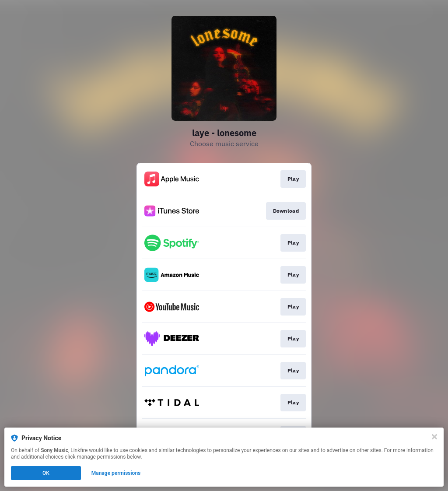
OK (46, 473)
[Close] (434, 437)
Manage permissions (116, 473)
